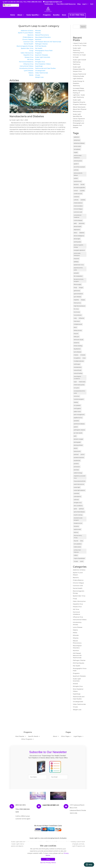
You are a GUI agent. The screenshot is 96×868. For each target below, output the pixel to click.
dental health (78, 226)
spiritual (81, 509)
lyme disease (77, 352)
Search (83, 27)
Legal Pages (78, 736)
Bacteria (30, 35)
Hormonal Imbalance (26, 62)
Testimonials (49, 4)
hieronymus (77, 303)
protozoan (77, 467)
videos (76, 555)
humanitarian (78, 315)
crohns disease (78, 220)
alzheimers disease (79, 143)
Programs (47, 15)
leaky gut (76, 337)
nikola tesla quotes (79, 385)
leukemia (76, 343)
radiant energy (78, 473)
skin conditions (78, 506)
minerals (83, 355)
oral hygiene (77, 408)
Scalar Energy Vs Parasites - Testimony (79, 83)
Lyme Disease (29, 71)
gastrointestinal (78, 294)
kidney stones (78, 330)
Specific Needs (33, 736)
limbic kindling (78, 346)
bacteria (76, 184)
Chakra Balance (28, 37)
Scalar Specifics (33, 15)
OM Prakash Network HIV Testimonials (48, 42)
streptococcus (78, 523)
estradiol (76, 273)
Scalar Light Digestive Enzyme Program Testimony (80, 102)
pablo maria (77, 412)
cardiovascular (78, 194)
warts (82, 561)
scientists (76, 493)
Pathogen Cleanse (41, 44)
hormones (77, 312)
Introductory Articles (26, 68)
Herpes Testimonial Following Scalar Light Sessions (79, 76)
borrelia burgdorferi (79, 188)
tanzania (76, 526)
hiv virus (76, 309)
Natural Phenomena (42, 35)
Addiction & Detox (27, 31)
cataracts (76, 197)
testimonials (77, 529)
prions (82, 454)
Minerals (38, 31)
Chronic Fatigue (28, 39)
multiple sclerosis (79, 361)
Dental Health (29, 44)
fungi (75, 288)
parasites (76, 421)
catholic (76, 200)
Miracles (38, 33)
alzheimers (77, 140)
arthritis (76, 170)
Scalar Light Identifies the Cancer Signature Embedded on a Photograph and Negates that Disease (79, 121)
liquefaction (77, 349)
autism (76, 178)
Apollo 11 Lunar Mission (26, 33)
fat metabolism (78, 276)
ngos (75, 382)
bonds (82, 184)
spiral (75, 509)
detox (76, 233)
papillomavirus (78, 418)
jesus (75, 327)
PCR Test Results (41, 46)
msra (84, 358)
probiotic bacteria (79, 458)
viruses (76, 561)
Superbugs (39, 66)
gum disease (77, 297)
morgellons (77, 358)
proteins (76, 464)
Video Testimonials (42, 73)
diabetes (82, 233)
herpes (83, 300)
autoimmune (78, 181)
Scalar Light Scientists (43, 57)
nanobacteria (78, 367)
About (20, 15)
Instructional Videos (27, 66)
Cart (92, 4)
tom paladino (78, 544)
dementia (82, 223)
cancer (76, 191)
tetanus (76, 532)
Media (31, 75)
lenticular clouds (79, 340)
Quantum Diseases (42, 55)
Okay (48, 859)
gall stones (77, 291)
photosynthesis (78, 445)
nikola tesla (82, 382)
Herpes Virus (29, 57)
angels (76, 152)
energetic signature (79, 250)
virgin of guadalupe (79, 558)
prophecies (77, 460)
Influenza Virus (28, 64)
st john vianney (78, 515)
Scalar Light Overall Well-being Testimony (79, 62)
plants (76, 448)
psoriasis (76, 470)
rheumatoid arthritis (80, 481)
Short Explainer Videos (43, 64)
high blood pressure (79, 306)
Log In (84, 4)
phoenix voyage (78, 439)
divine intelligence (79, 236)
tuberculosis (77, 547)
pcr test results (78, 433)
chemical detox (78, 206)
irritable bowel (78, 324)
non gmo (76, 388)
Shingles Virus (40, 62)
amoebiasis (77, 149)
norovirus (77, 396)
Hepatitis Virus (28, 55)
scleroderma (77, 496)
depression (77, 230)
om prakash (77, 405)
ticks (82, 541)
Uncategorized (40, 71)
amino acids (77, 146)
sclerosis (76, 500)
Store (64, 15)
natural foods (78, 370)
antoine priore (78, 161)
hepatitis (76, 300)
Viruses (38, 75)
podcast (76, 454)
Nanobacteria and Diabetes (27, 116)
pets (75, 436)
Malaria (31, 73)
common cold (78, 212)
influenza (81, 318)
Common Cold (28, 42)
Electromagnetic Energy (25, 46)
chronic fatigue (78, 209)
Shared (38, 59)
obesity (76, 402)
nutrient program (79, 399)
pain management (79, 415)
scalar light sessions (79, 490)
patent (76, 427)
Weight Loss (39, 77)
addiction (77, 137)
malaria (76, 355)
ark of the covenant (79, 167)
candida (82, 191)
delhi (75, 223)
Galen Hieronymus (27, 53)
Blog (79, 4)
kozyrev (76, 333)
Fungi (31, 51)
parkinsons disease (79, 424)
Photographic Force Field (44, 51)
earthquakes (77, 242)
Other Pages (65, 736)
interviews (77, 321)
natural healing (78, 373)
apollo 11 (76, 164)
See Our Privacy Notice (48, 863)
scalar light (77, 487)
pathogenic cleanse (79, 430)
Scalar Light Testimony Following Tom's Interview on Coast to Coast (79, 53)
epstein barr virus (79, 265)
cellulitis (83, 200)
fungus (81, 288)
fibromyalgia (77, 284)
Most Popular (20, 736)
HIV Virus (30, 59)
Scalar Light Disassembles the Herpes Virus (79, 69)
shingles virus (78, 503)
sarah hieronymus (79, 484)
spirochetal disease (79, 512)
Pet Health (39, 48)
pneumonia (77, 451)
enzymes (76, 259)
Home (13, 15)
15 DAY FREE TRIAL (77, 15)
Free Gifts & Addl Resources (66, 4)
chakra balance (78, 203)
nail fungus (77, 364)
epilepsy (76, 262)
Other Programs (27, 739)
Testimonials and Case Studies (45, 68)
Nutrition (38, 39)
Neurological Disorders (43, 37)
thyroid (76, 541)
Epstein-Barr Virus (27, 48)
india (75, 318)
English (7, 5)
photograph (77, 442)
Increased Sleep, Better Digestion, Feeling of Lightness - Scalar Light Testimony (79, 93)
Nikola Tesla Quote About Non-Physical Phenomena (80, 109)
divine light (77, 239)
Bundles (56, 15)
